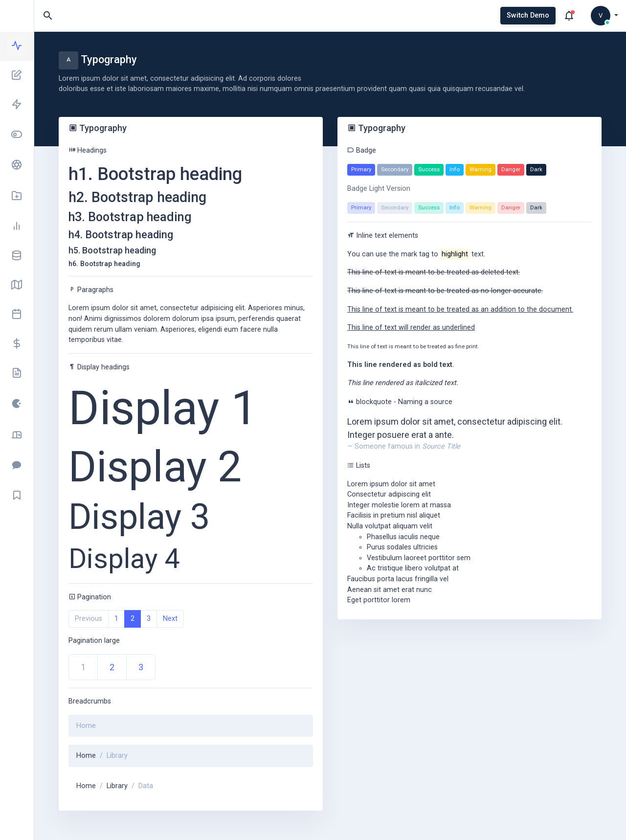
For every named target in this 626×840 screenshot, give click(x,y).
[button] (604, 16)
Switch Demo (528, 15)
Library (117, 786)
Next (170, 619)
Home (86, 756)
